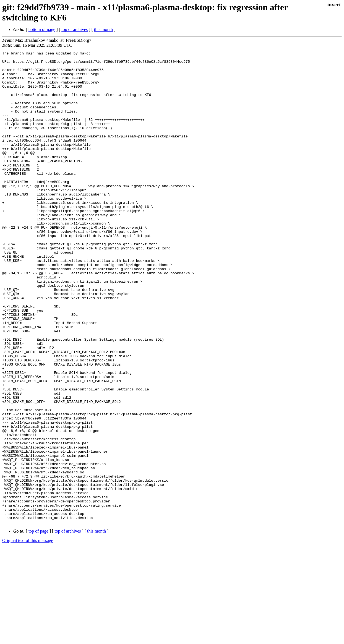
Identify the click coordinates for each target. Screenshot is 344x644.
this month (103, 29)
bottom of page (42, 29)
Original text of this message (28, 634)
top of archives (75, 29)
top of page (38, 625)
